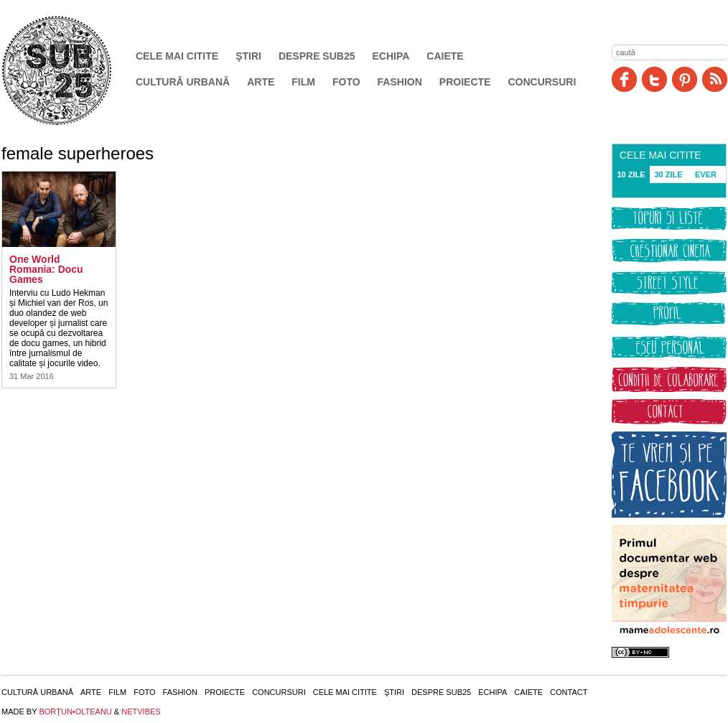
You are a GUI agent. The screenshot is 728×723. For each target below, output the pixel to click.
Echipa (391, 56)
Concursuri (542, 82)
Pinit (685, 79)
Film (303, 82)
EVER (706, 174)
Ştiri (248, 56)
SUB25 (73, 70)
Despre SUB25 (317, 56)
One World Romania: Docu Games (46, 269)
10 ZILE (631, 174)
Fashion (400, 82)
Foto (346, 82)
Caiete (445, 56)
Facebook (624, 79)
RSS (715, 79)
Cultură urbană (183, 82)
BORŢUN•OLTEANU (75, 712)
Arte (261, 82)
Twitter (654, 79)
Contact (569, 692)
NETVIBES (141, 712)
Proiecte (465, 82)
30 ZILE (668, 174)
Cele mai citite (177, 56)
